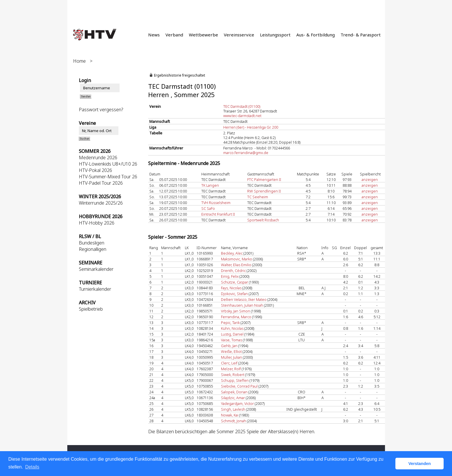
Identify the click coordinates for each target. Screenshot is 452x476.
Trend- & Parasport (361, 35)
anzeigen (370, 179)
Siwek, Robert (233, 375)
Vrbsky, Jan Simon (236, 311)
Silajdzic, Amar (233, 398)
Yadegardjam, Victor (237, 403)
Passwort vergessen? (101, 110)
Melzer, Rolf (231, 369)
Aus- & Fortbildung (316, 35)
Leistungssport (275, 35)
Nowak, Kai (230, 415)
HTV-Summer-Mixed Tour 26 (108, 177)
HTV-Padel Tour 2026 (101, 183)
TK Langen (210, 185)
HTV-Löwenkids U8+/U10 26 (108, 164)
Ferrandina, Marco (236, 317)
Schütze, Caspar (235, 282)
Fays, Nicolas (231, 288)
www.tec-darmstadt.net (242, 116)
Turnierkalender (95, 289)
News (154, 35)
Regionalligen (93, 249)
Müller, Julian (231, 357)
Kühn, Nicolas (232, 328)
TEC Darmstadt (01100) (242, 106)
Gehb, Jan (229, 346)
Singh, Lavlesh (233, 409)
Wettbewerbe (203, 35)
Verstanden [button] (420, 464)
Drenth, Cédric (233, 271)
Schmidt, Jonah (234, 421)
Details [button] (32, 467)
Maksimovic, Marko (237, 259)
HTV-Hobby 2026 (97, 223)
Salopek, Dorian (234, 392)
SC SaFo (208, 208)
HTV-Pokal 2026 (95, 170)
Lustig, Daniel (232, 334)
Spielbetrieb (91, 309)
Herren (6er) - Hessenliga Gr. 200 (251, 127)
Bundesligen (92, 243)
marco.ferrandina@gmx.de (246, 153)
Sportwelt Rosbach (263, 220)
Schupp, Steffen (235, 380)
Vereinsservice (239, 35)
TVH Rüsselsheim (216, 203)
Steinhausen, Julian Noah (242, 305)
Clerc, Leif (229, 363)
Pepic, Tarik (230, 323)
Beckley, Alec (232, 253)
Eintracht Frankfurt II (218, 214)
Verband (174, 35)
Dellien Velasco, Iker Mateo (244, 299)
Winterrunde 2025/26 (101, 203)
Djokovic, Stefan (234, 294)
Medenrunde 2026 (98, 158)
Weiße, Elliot (231, 351)
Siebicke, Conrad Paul (239, 386)
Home (79, 61)
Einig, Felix (230, 276)
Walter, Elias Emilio (236, 265)
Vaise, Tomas (231, 340)
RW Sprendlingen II (264, 191)
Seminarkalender (96, 269)
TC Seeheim (258, 197)
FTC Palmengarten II (264, 179)
